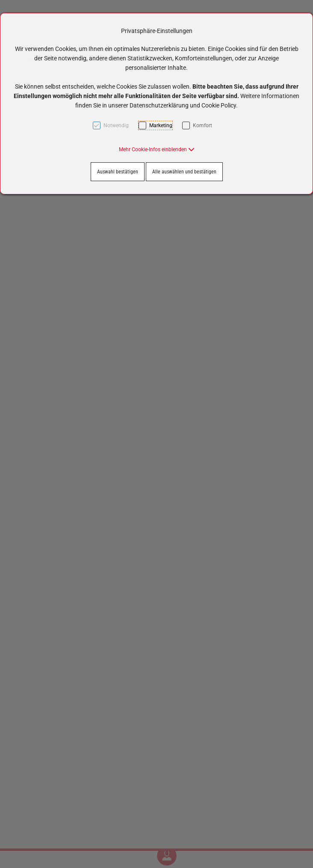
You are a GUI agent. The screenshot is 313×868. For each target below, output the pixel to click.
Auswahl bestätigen (118, 172)
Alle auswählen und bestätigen (184, 172)
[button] (157, 149)
